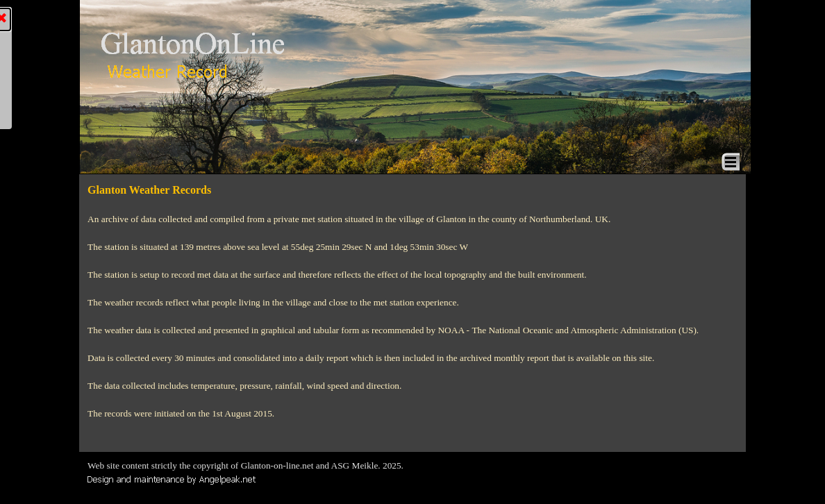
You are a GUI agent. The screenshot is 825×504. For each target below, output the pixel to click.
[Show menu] (731, 162)
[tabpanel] (412, 301)
